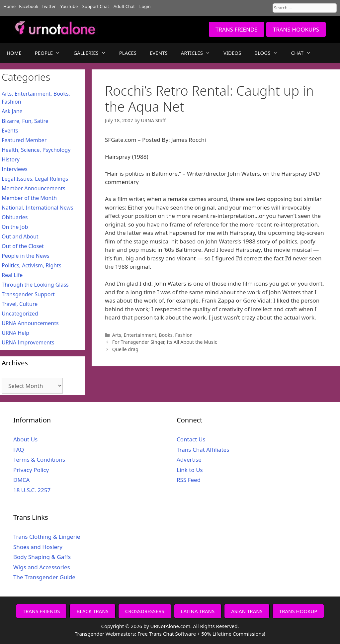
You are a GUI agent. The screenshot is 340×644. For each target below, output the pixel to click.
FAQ (19, 450)
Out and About (20, 236)
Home (9, 6)
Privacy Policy (31, 470)
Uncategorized (20, 314)
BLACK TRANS (92, 611)
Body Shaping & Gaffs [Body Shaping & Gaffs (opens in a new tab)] (42, 557)
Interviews (15, 169)
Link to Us (190, 470)
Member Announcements (34, 188)
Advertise (189, 460)
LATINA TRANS (198, 611)
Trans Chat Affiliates (203, 450)
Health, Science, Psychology (36, 150)
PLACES (128, 53)
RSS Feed (189, 480)
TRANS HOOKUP (298, 611)
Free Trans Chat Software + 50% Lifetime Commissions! (201, 634)
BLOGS (269, 53)
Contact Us (191, 439)
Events (10, 131)
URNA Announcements (30, 323)
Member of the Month (29, 198)
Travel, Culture (20, 304)
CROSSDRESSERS (145, 611)
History (11, 159)
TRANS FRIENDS (237, 29)
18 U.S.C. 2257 (32, 490)
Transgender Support (28, 294)
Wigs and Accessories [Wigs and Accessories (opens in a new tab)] (42, 567)
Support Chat (96, 6)
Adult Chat (124, 6)
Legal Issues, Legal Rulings (35, 179)
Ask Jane (12, 111)
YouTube (69, 6)
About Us (25, 439)
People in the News (26, 256)
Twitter (49, 6)
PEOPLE (51, 53)
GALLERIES (93, 53)
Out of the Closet (23, 246)
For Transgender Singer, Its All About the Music (165, 342)
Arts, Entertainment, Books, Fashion (152, 335)
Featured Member (24, 140)
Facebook (29, 6)
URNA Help (15, 333)
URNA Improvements (28, 342)
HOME (14, 53)
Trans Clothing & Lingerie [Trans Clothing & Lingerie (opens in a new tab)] (47, 537)
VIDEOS (232, 53)
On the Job (15, 227)
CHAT (304, 53)
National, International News (38, 208)
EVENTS (159, 53)
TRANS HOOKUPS (296, 29)
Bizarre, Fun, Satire (25, 121)
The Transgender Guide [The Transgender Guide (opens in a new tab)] (44, 577)
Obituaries (15, 217)
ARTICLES (199, 53)
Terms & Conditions (39, 460)
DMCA (21, 480)
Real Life (12, 275)
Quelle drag (125, 349)
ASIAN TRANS (247, 611)
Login (145, 6)
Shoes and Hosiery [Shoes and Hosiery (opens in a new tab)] (38, 547)
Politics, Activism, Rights (32, 265)
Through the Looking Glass (35, 285)
